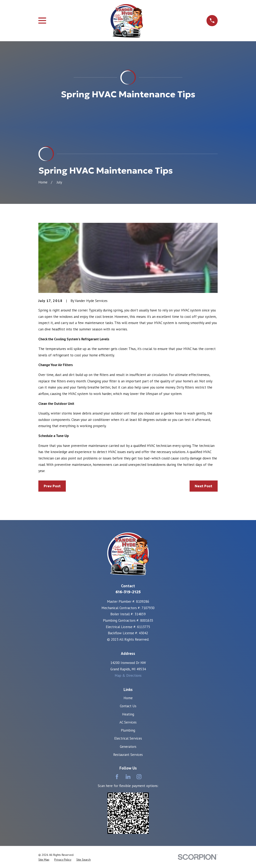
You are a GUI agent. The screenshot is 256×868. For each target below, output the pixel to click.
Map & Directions (128, 675)
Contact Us (128, 706)
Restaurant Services (128, 755)
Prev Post (52, 486)
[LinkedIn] (128, 777)
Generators (128, 747)
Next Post (204, 486)
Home (128, 698)
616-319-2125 (128, 592)
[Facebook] (117, 777)
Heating (128, 714)
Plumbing (128, 730)
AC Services (128, 722)
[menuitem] (44, 860)
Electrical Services (128, 738)
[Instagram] (139, 777)
